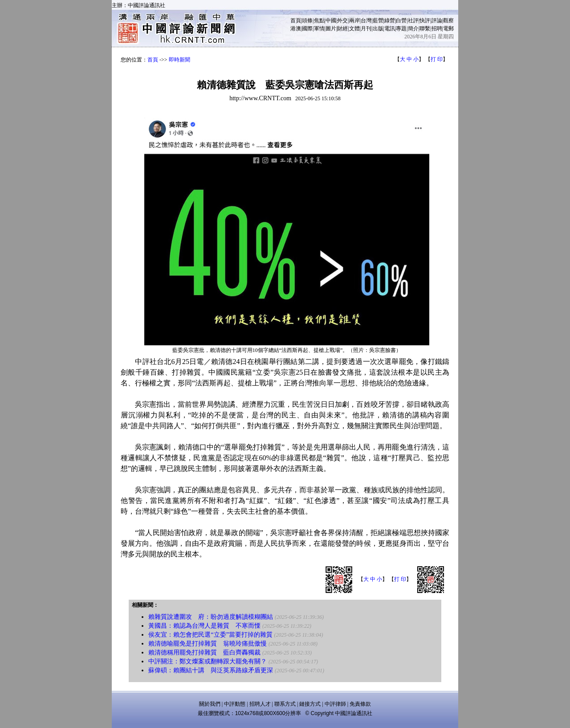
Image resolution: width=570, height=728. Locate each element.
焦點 (319, 20)
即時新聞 (179, 60)
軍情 (319, 29)
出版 (378, 29)
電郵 (448, 29)
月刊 (366, 29)
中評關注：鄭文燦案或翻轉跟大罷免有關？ (208, 661)
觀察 (448, 20)
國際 (307, 29)
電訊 (390, 29)
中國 (331, 20)
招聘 (437, 29)
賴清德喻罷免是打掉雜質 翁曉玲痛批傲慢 (208, 644)
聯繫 (425, 29)
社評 (413, 20)
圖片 (331, 29)
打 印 (437, 59)
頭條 (307, 20)
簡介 (413, 29)
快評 (425, 20)
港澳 (296, 29)
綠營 (390, 20)
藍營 (378, 20)
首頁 (296, 20)
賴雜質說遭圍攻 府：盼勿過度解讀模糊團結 (211, 617)
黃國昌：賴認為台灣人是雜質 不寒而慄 (204, 626)
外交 (342, 20)
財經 (342, 29)
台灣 (366, 20)
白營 (401, 20)
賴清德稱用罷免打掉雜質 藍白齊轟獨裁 (204, 652)
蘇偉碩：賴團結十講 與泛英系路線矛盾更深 (211, 670)
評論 (437, 20)
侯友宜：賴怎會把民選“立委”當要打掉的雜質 (210, 635)
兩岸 (354, 20)
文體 (354, 29)
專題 (401, 29)
